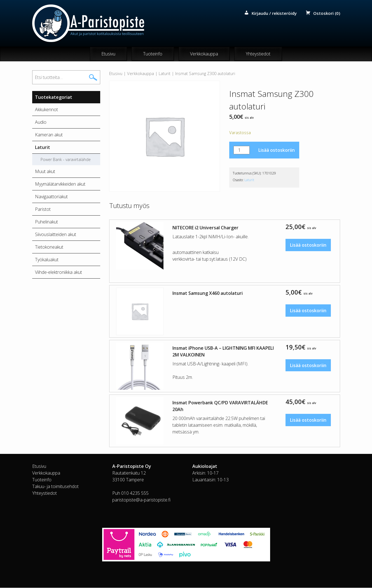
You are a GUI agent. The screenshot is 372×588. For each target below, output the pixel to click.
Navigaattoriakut (51, 197)
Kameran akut (49, 135)
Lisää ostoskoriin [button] (308, 245)
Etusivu (108, 54)
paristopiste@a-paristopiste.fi (141, 500)
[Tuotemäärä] (242, 150)
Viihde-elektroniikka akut (59, 272)
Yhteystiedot (258, 54)
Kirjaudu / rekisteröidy (274, 13)
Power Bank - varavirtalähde (66, 160)
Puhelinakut (46, 222)
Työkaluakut (47, 260)
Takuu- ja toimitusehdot (55, 487)
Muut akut (45, 172)
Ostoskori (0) (327, 13)
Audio (41, 122)
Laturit (165, 74)
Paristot (43, 209)
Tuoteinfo (153, 54)
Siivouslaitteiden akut (56, 235)
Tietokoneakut (49, 247)
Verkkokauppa (204, 54)
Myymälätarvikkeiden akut (60, 184)
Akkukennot (46, 110)
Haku (93, 78)
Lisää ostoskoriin (277, 150)
